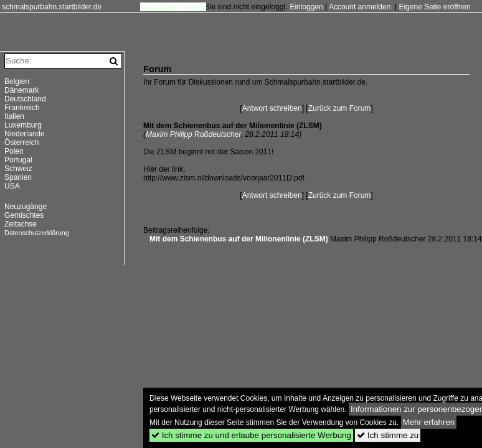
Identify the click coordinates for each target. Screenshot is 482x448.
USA (12, 186)
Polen (14, 151)
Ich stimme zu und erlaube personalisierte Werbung (251, 435)
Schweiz (18, 169)
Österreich (21, 142)
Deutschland (25, 99)
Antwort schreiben (272, 108)
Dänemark (21, 90)
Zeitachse (21, 224)
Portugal (18, 160)
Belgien (17, 82)
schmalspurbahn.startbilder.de (52, 7)
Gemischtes (24, 215)
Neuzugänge (26, 207)
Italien (14, 116)
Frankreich (22, 108)
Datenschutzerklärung (37, 233)
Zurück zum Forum (340, 108)
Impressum (186, 7)
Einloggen (306, 7)
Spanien (18, 177)
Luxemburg (23, 125)
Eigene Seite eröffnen (434, 7)
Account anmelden (360, 7)
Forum (153, 7)
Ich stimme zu (388, 435)
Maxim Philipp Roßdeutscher (193, 134)
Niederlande (25, 134)
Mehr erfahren (429, 422)
